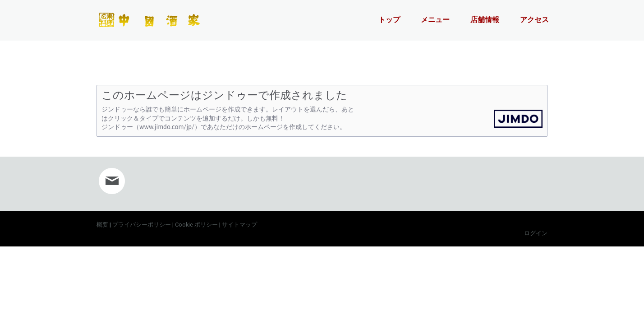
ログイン (536, 233)
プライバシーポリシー (142, 225)
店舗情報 (485, 20)
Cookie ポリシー (196, 225)
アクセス (534, 20)
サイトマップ (239, 225)
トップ (389, 20)
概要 (102, 225)
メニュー (435, 20)
